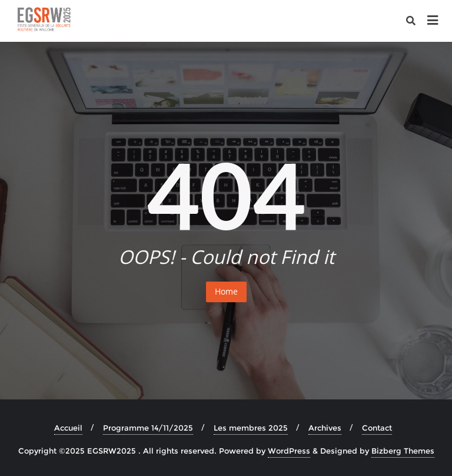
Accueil (68, 428)
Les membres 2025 (251, 428)
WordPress (289, 451)
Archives (325, 428)
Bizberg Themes (403, 451)
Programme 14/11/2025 (148, 428)
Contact (377, 428)
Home (226, 291)
